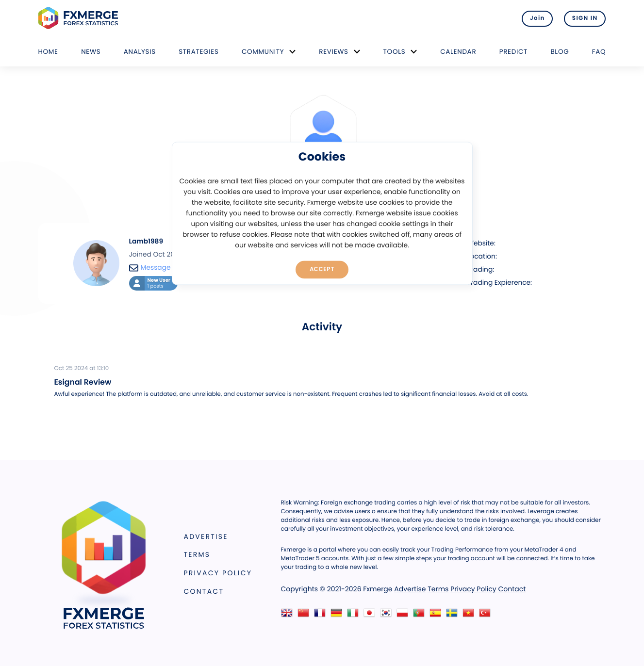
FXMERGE (80, 18)
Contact (204, 591)
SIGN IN (585, 18)
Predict (513, 52)
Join (537, 18)
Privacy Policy (218, 573)
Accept (322, 269)
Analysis (140, 52)
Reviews (333, 52)
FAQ (599, 52)
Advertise (206, 536)
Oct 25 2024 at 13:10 (82, 369)
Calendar (458, 52)
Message (150, 268)
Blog (560, 52)
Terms (197, 554)
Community (263, 52)
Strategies (198, 52)
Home (48, 52)
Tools (395, 52)
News (91, 52)
